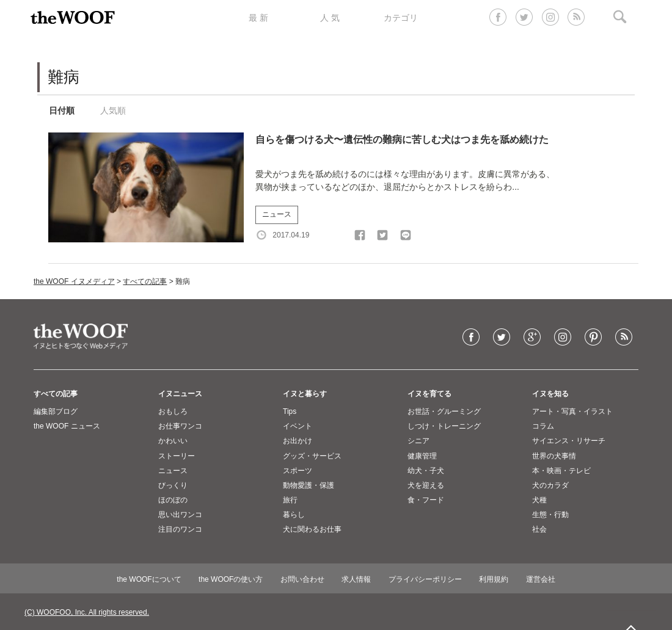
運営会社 (541, 579)
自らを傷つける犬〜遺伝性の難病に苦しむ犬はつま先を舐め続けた (402, 139)
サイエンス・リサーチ (569, 441)
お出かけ (298, 441)
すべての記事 (145, 281)
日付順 (62, 110)
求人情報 (356, 579)
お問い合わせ (302, 579)
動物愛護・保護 (309, 485)
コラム (543, 426)
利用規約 (494, 579)
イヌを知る (550, 394)
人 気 (330, 18)
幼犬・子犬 (426, 471)
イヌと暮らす (305, 394)
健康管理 (422, 456)
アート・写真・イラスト (572, 411)
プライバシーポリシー (425, 579)
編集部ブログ (56, 411)
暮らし (294, 515)
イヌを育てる (429, 394)
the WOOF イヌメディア (74, 281)
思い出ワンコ (180, 515)
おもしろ (173, 411)
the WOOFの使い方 (231, 579)
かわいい (173, 441)
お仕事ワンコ (180, 426)
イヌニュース (180, 394)
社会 (539, 529)
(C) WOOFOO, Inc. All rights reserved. (87, 612)
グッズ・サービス (312, 456)
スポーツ (298, 471)
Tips (290, 411)
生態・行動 (550, 515)
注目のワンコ (180, 529)
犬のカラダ (550, 485)
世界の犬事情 (554, 456)
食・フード (426, 500)
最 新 (258, 18)
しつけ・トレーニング (444, 426)
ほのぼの (173, 500)
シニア (418, 441)
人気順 (113, 110)
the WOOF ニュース (67, 426)
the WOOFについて (149, 579)
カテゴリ (401, 18)
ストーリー (177, 456)
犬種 (539, 500)
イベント (298, 426)
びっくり (173, 485)
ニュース (277, 214)
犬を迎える (426, 485)
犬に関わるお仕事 (312, 529)
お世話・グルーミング (444, 411)
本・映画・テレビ (561, 471)
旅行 (290, 500)
